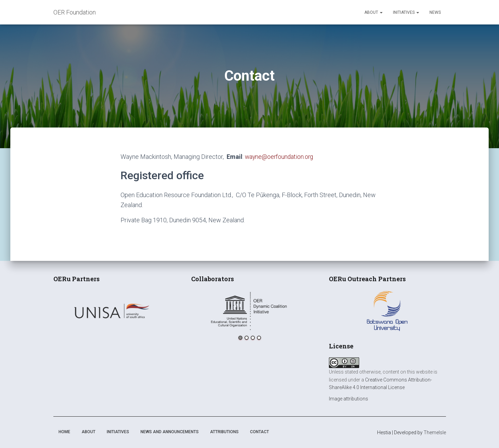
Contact (259, 432)
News (435, 12)
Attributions (224, 432)
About (373, 12)
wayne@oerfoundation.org (280, 157)
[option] (112, 311)
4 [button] (259, 338)
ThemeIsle (435, 432)
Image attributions (349, 399)
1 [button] (240, 338)
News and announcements (170, 432)
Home (64, 432)
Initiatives (406, 12)
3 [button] (253, 338)
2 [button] (247, 338)
